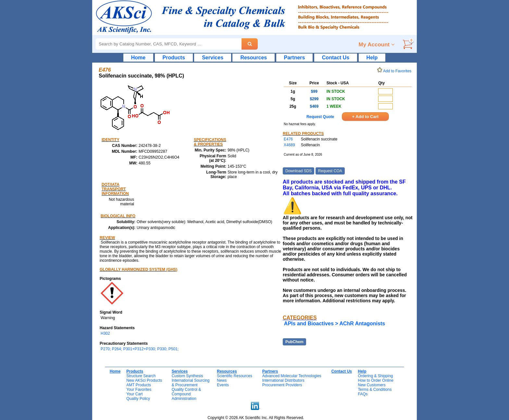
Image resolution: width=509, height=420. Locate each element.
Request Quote (320, 117)
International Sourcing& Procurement (191, 383)
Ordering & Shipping (375, 376)
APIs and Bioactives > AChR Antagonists (335, 324)
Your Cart (134, 394)
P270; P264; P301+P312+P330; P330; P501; (140, 349)
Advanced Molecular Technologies (292, 376)
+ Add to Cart (366, 117)
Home (138, 58)
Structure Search (141, 376)
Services (213, 58)
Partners (295, 58)
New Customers (372, 385)
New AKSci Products (144, 380)
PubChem (294, 342)
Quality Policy (138, 399)
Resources (254, 58)
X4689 (289, 145)
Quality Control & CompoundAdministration (186, 394)
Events (223, 385)
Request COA (330, 171)
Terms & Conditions (375, 390)
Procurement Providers (282, 385)
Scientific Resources (235, 376)
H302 (105, 333)
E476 (288, 139)
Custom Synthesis (187, 376)
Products (174, 58)
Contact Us (336, 58)
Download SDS (298, 171)
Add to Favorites (395, 71)
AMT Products (139, 385)
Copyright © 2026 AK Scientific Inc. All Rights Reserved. (256, 418)
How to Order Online (375, 380)
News (222, 380)
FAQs (363, 394)
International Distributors (283, 380)
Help (372, 58)
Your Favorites (139, 390)
